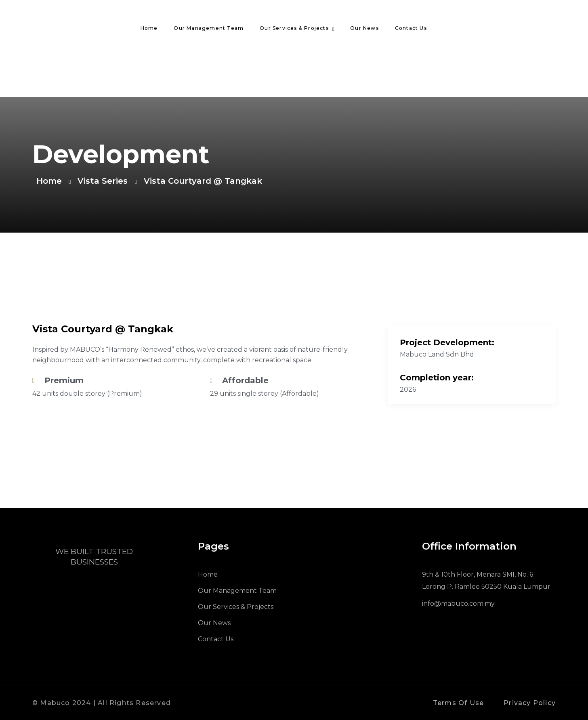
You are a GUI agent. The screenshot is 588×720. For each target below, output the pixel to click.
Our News (364, 28)
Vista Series (103, 181)
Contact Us (411, 28)
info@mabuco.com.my (458, 603)
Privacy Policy (530, 703)
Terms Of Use (458, 703)
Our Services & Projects (294, 28)
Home (149, 28)
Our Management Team (209, 28)
